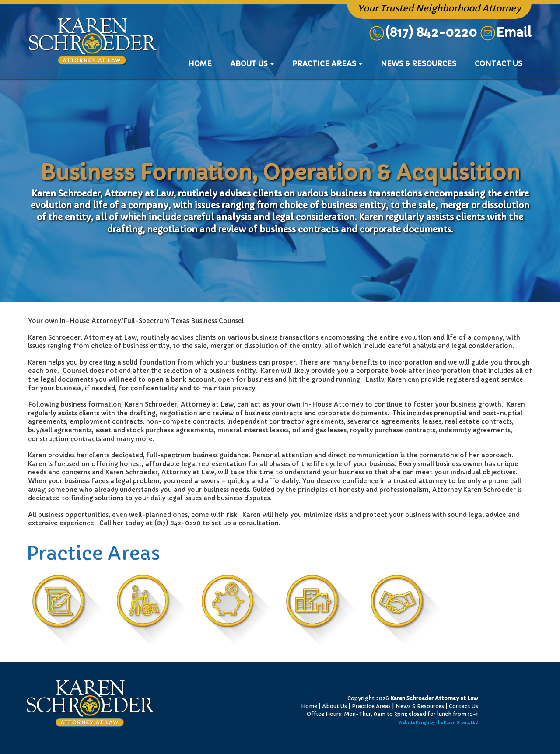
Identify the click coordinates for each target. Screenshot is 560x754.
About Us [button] (252, 63)
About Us (334, 706)
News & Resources (418, 63)
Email (514, 33)
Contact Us (499, 63)
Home (204, 63)
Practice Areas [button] (327, 63)
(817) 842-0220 (423, 33)
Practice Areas (371, 706)
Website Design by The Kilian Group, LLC (438, 722)
